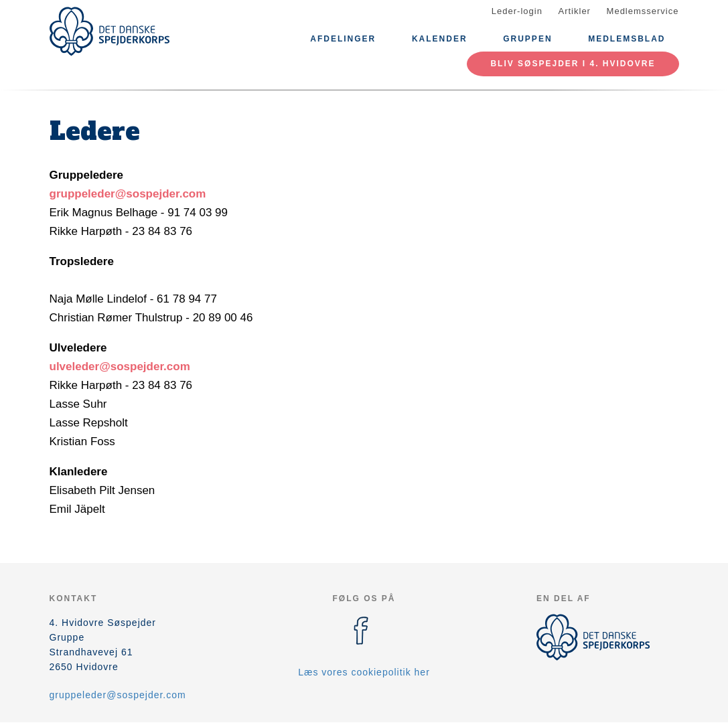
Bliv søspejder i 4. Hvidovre (573, 64)
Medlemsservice (643, 11)
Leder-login (517, 11)
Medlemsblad (627, 39)
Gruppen (527, 39)
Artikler (575, 11)
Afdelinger (343, 39)
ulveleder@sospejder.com (120, 367)
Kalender (440, 39)
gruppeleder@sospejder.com (128, 194)
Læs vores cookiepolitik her (364, 672)
